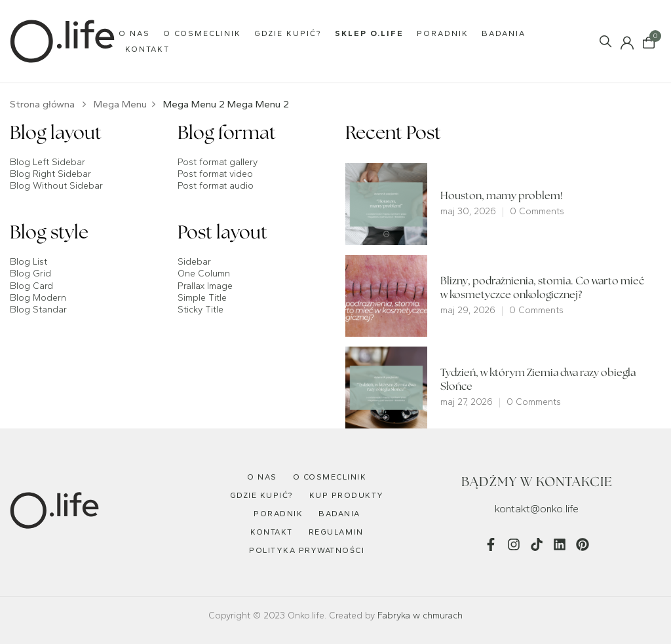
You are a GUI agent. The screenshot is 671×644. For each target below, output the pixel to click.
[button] (649, 41)
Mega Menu (120, 104)
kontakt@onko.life (537, 509)
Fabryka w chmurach (420, 616)
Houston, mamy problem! (502, 197)
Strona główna (42, 104)
